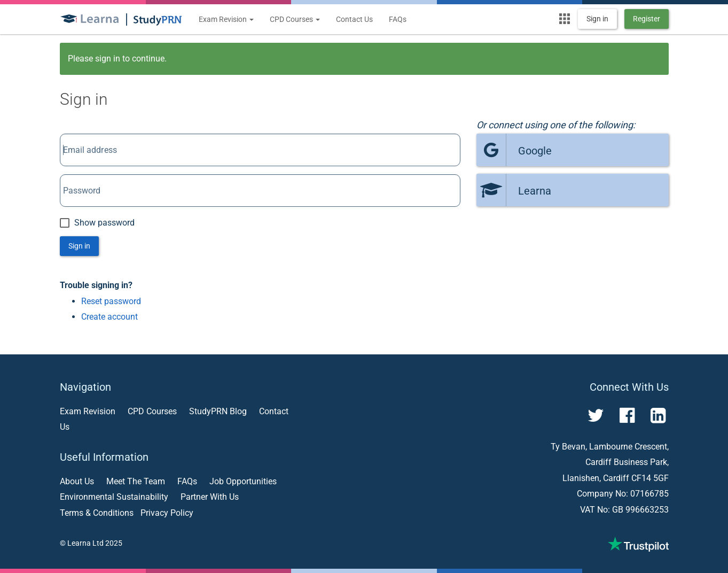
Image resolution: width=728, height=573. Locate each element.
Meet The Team (136, 481)
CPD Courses (295, 19)
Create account (109, 317)
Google (514, 150)
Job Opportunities (243, 481)
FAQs (398, 19)
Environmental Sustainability (114, 497)
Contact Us (354, 19)
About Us (77, 481)
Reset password (111, 301)
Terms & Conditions (97, 513)
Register (647, 19)
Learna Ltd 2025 (95, 543)
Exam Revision (226, 19)
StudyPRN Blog (218, 411)
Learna (514, 190)
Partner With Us (210, 497)
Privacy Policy (167, 513)
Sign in (597, 19)
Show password (97, 223)
